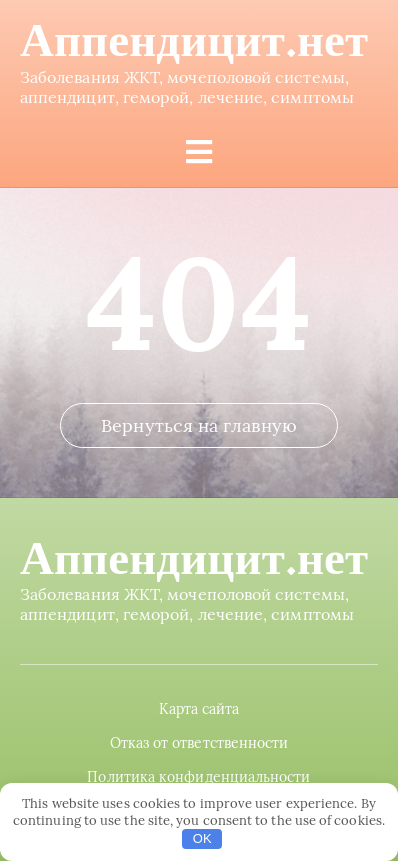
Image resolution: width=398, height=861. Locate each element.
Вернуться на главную (199, 425)
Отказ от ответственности (199, 743)
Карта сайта (199, 709)
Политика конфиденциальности (198, 777)
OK (202, 838)
